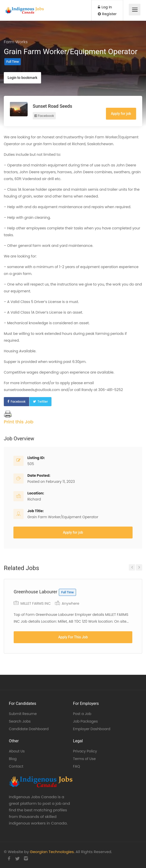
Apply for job (121, 114)
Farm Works (16, 42)
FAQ (77, 766)
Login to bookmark (22, 78)
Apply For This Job (73, 637)
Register (107, 14)
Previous (132, 567)
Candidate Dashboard (29, 729)
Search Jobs (20, 721)
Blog (13, 759)
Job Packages (85, 721)
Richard (34, 499)
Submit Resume (23, 714)
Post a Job (82, 714)
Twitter (43, 402)
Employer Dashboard (92, 729)
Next (139, 567)
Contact (16, 766)
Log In (105, 7)
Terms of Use (84, 759)
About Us (17, 751)
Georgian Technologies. (52, 852)
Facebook (44, 116)
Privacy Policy (85, 751)
